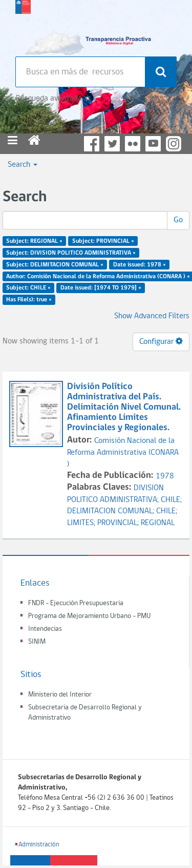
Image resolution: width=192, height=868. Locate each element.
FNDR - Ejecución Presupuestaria (76, 603)
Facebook (92, 144)
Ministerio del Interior (60, 695)
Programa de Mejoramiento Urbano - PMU (89, 616)
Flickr (133, 144)
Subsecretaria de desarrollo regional (23, 26)
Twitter (112, 144)
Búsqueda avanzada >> (53, 99)
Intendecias (45, 629)
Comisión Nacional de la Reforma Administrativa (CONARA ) (123, 453)
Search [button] (23, 165)
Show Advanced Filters (152, 316)
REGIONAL (158, 523)
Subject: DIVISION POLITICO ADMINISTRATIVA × (71, 253)
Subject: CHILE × (28, 288)
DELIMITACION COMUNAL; (112, 511)
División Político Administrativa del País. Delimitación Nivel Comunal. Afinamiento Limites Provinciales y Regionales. (124, 407)
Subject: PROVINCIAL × (103, 241)
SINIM (37, 642)
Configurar (161, 341)
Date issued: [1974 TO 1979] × (101, 288)
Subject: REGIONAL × (34, 241)
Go (178, 220)
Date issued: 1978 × (140, 264)
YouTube (153, 144)
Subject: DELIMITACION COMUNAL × (55, 264)
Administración (39, 845)
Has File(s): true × (29, 300)
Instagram (174, 144)
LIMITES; (82, 523)
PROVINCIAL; (119, 523)
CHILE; (171, 500)
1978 (165, 476)
